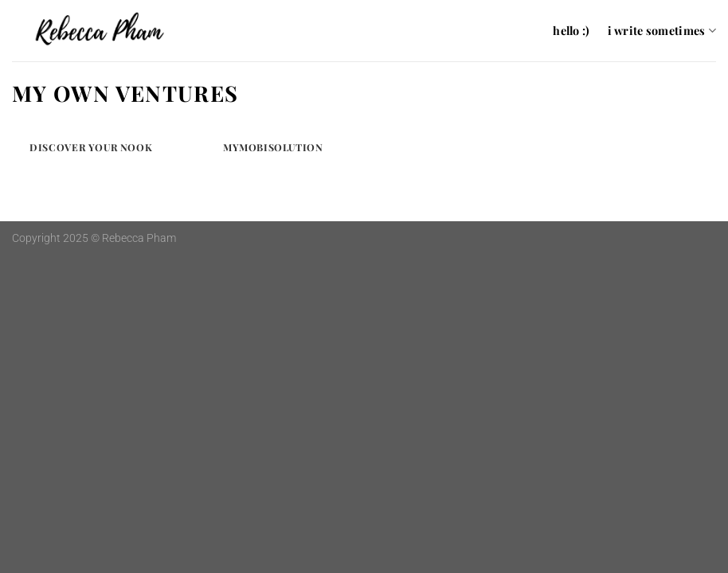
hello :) (571, 30)
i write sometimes (662, 30)
